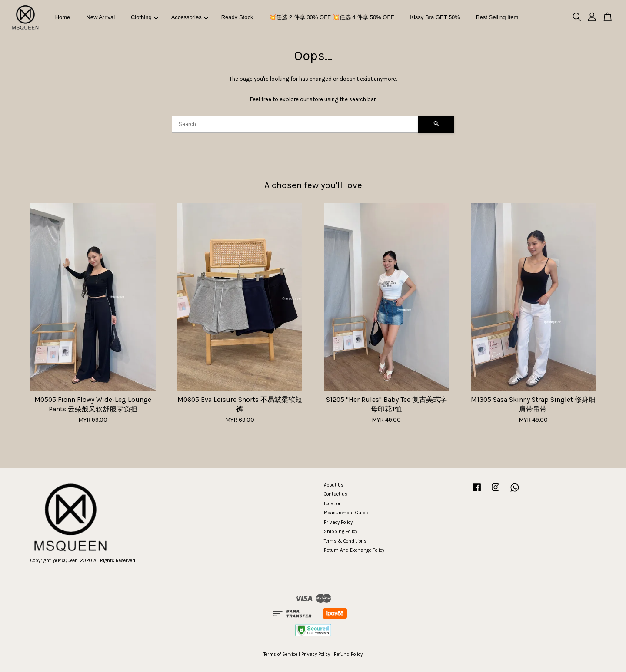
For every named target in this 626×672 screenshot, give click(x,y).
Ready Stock (237, 17)
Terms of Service (280, 654)
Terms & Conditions (345, 541)
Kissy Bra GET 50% (435, 17)
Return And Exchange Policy (354, 550)
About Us (334, 485)
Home (63, 17)
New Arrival (100, 17)
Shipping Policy (341, 531)
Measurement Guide (346, 513)
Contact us (336, 494)
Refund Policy (348, 654)
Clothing (145, 17)
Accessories (190, 17)
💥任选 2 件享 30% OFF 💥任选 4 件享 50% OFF (331, 17)
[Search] (295, 124)
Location (333, 504)
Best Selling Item (497, 17)
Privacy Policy (338, 522)
